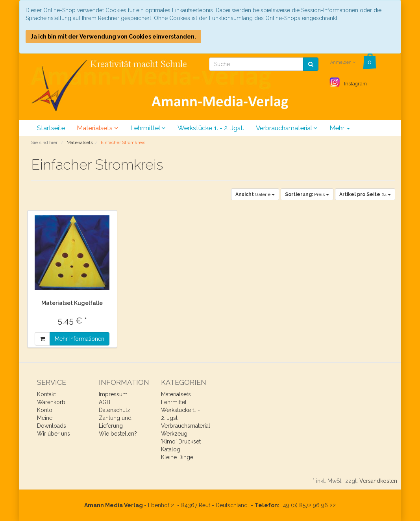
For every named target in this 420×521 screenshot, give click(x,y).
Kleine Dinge (177, 457)
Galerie (255, 194)
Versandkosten (378, 481)
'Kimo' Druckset (181, 442)
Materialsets (98, 128)
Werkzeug (174, 434)
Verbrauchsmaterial (287, 128)
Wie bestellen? (118, 434)
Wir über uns (54, 434)
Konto (45, 410)
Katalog (171, 449)
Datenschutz (115, 410)
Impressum (113, 394)
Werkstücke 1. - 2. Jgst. (211, 128)
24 (365, 194)
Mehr (340, 128)
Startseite (51, 128)
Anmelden (343, 62)
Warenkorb (51, 402)
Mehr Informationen (80, 339)
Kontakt (46, 394)
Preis (307, 194)
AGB (105, 402)
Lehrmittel (148, 128)
